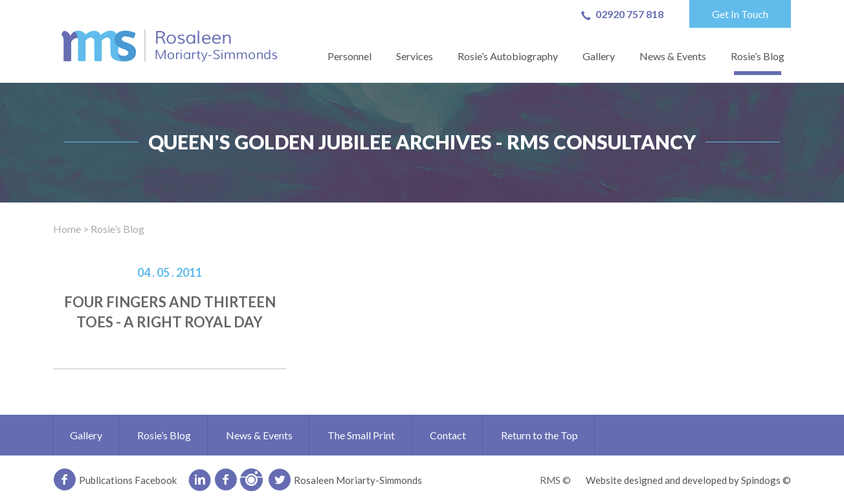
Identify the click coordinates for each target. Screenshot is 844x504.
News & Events (673, 56)
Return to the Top (539, 435)
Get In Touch (740, 14)
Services (415, 56)
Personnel (350, 56)
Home (67, 229)
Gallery (599, 56)
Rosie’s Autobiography (508, 56)
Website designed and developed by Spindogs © (688, 480)
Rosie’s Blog (758, 56)
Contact (448, 435)
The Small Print (361, 435)
